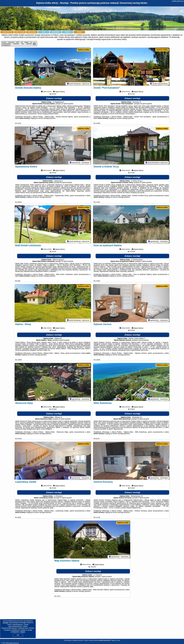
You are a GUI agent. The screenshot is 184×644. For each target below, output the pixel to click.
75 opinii (64, 262)
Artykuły (79, 32)
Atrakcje (67, 32)
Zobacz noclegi (54, 99)
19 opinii (143, 104)
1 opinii (143, 262)
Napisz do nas (116, 640)
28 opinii (140, 419)
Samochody (56, 32)
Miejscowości (32, 32)
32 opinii (62, 419)
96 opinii (63, 183)
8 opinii (61, 341)
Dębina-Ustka (84, 50)
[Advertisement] (92, 620)
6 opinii (140, 341)
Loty (44, 32)
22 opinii (64, 104)
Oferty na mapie (20, 32)
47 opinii (63, 498)
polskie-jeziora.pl (178, 1)
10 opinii (143, 183)
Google (6, 623)
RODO (23, 632)
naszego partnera (49, 119)
